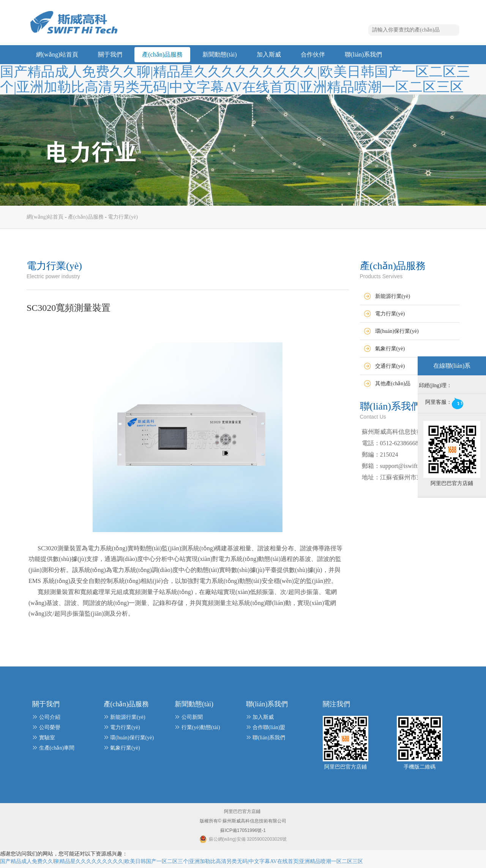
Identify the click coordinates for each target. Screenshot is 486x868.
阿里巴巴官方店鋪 (242, 814)
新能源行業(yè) (393, 299)
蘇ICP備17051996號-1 (243, 833)
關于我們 (110, 55)
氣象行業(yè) (390, 351)
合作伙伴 (313, 55)
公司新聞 (192, 720)
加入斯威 (269, 55)
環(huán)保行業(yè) (397, 334)
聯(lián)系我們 (364, 55)
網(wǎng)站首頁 (57, 55)
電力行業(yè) (123, 220)
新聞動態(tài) (220, 55)
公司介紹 (50, 720)
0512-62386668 (399, 446)
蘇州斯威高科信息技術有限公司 (254, 824)
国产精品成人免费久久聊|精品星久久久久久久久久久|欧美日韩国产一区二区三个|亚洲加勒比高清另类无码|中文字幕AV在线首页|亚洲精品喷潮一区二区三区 (235, 79)
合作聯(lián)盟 (269, 730)
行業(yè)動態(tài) (201, 730)
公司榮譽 (50, 730)
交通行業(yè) (390, 369)
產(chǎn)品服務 (162, 55)
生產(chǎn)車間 (57, 751)
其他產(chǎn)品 (393, 386)
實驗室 (47, 740)
